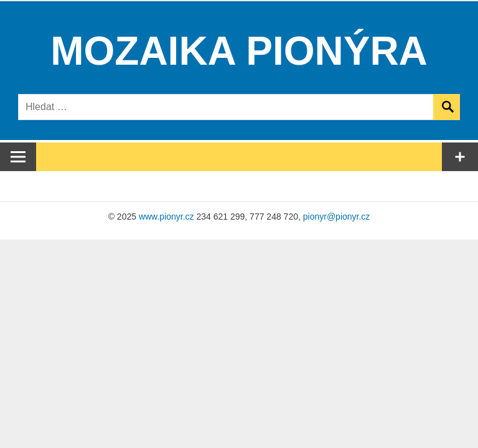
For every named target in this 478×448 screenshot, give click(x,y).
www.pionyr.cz (166, 217)
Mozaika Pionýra (239, 51)
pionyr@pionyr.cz (337, 217)
